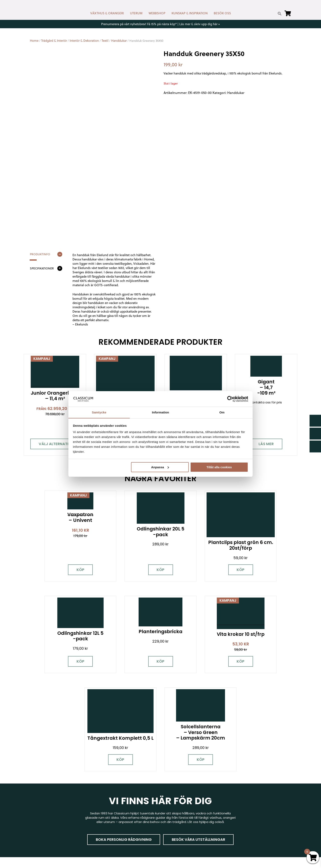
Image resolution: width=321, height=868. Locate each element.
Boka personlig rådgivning (124, 738)
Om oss (169, 830)
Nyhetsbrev (172, 794)
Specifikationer (42, 268)
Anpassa (160, 467)
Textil (105, 41)
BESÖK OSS (222, 13)
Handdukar (119, 41)
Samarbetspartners (246, 810)
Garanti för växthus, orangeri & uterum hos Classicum (260, 796)
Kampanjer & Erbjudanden (250, 822)
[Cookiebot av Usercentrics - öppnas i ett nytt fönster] (230, 399)
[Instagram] (47, 813)
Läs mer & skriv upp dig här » (200, 24)
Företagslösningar (177, 806)
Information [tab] (160, 412)
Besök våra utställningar (198, 738)
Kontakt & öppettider (180, 788)
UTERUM (136, 13)
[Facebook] (33, 813)
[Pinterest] (62, 813)
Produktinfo (40, 254)
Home (34, 41)
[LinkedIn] (76, 813)
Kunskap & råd (174, 818)
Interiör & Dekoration (84, 41)
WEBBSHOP (157, 13)
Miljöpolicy (238, 788)
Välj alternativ (55, 444)
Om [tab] (222, 412)
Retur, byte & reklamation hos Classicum (194, 836)
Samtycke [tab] (99, 412)
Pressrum (238, 828)
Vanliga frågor (174, 824)
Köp (62, 560)
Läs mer (266, 444)
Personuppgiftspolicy (247, 834)
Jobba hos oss (242, 816)
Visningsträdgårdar (245, 804)
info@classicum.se (110, 810)
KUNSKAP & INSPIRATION (190, 13)
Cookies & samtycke (179, 800)
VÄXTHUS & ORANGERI (107, 13)
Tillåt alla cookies (219, 467)
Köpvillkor (171, 812)
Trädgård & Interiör (54, 41)
